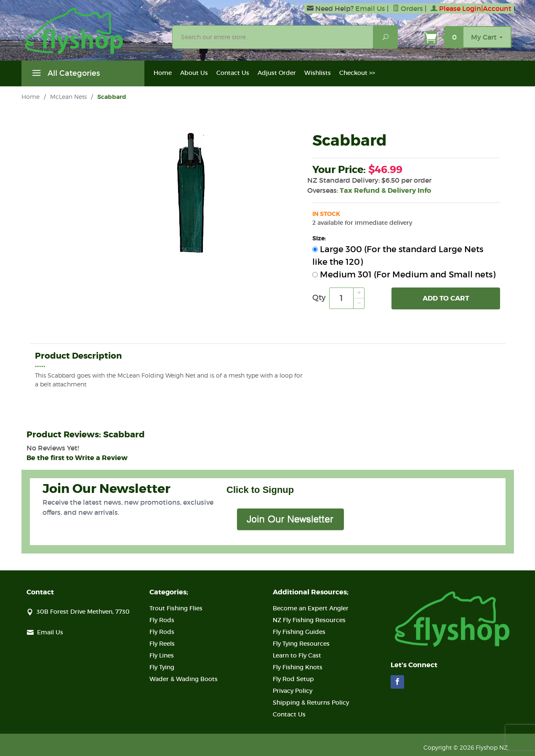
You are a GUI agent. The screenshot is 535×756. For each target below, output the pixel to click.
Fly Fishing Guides (299, 632)
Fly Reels (162, 644)
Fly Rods (162, 620)
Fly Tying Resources (301, 644)
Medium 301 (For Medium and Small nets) (404, 274)
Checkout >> (357, 73)
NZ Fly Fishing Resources (309, 620)
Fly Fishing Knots (298, 667)
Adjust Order (277, 73)
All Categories (65, 75)
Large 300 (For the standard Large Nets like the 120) (398, 256)
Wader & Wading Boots (184, 679)
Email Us (370, 8)
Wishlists (318, 73)
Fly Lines (162, 655)
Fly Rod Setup (293, 679)
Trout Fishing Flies (176, 608)
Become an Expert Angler (311, 608)
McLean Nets (68, 97)
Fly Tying (162, 667)
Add (446, 298)
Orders (408, 8)
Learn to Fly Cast (297, 655)
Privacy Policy (293, 691)
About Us (194, 73)
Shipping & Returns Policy (311, 703)
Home (163, 73)
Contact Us (233, 73)
